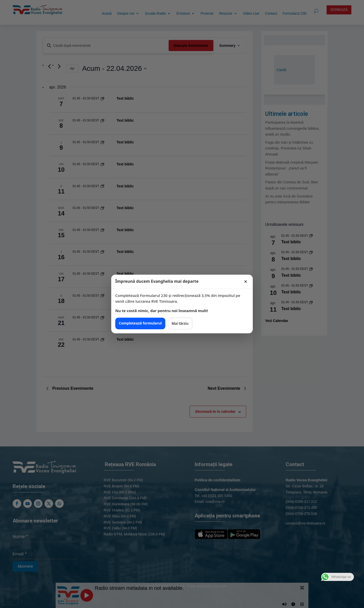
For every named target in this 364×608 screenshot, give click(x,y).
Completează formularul (140, 323)
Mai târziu (180, 323)
